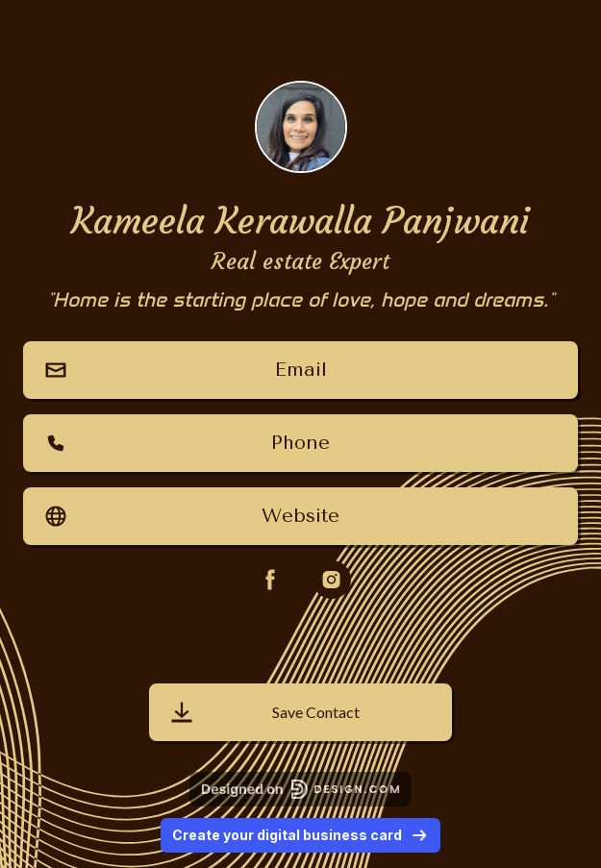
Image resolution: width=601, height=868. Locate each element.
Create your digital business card (300, 835)
